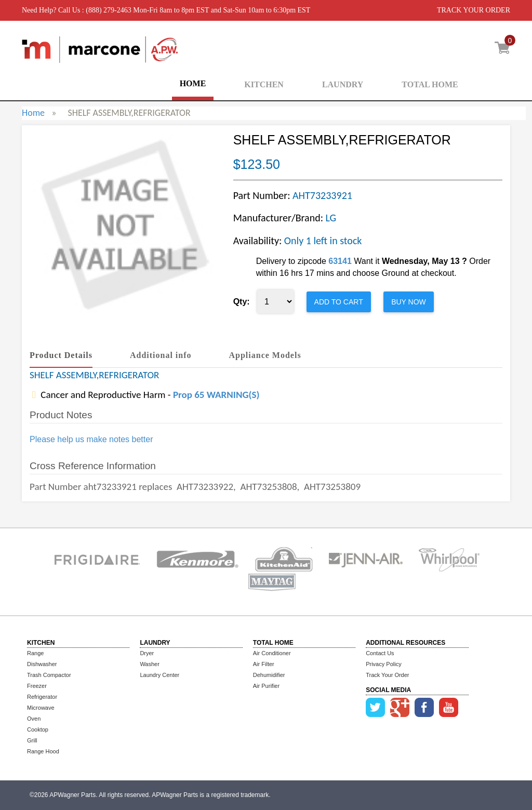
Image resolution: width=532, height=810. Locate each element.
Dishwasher (42, 664)
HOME (193, 83)
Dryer (147, 653)
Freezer (37, 686)
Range (35, 653)
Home (33, 113)
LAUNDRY (343, 84)
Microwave (41, 708)
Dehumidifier (269, 675)
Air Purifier (266, 686)
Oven (34, 719)
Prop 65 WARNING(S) (216, 395)
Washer (150, 664)
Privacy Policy (383, 664)
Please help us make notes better (91, 439)
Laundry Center (159, 675)
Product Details (61, 355)
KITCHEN (264, 84)
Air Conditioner (272, 653)
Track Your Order (387, 675)
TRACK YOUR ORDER (474, 10)
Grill (32, 740)
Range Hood (43, 751)
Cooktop (38, 729)
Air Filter (264, 664)
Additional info (161, 355)
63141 (340, 261)
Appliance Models (265, 355)
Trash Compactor (49, 675)
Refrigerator (42, 697)
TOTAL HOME (430, 84)
